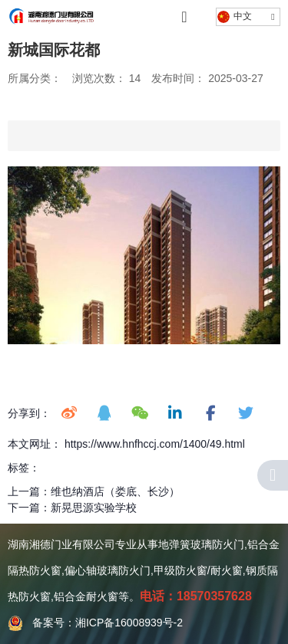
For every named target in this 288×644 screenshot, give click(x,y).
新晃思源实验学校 (94, 508)
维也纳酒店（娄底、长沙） (115, 491)
